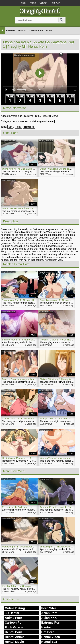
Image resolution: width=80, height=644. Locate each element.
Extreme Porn (51, 623)
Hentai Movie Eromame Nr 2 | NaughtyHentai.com (28, 458)
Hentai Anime (15, 637)
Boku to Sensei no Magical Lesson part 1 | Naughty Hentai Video (35, 379)
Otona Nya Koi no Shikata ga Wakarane (33, 121)
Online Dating (15, 608)
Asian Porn (49, 613)
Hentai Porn (13, 632)
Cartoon (43, 3)
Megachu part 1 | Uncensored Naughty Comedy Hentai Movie (34, 547)
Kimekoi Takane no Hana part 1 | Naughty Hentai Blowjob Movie (35, 586)
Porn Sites (49, 608)
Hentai (23, 3)
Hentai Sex (49, 642)
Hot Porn (48, 632)
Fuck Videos (14, 627)
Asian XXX (49, 618)
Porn (18, 127)
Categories (36, 30)
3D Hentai (12, 613)
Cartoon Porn (15, 623)
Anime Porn (13, 618)
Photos (11, 30)
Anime (33, 3)
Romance (29, 127)
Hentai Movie (14, 642)
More (49, 30)
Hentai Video (51, 637)
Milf (10, 127)
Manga (22, 30)
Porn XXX (56, 3)
